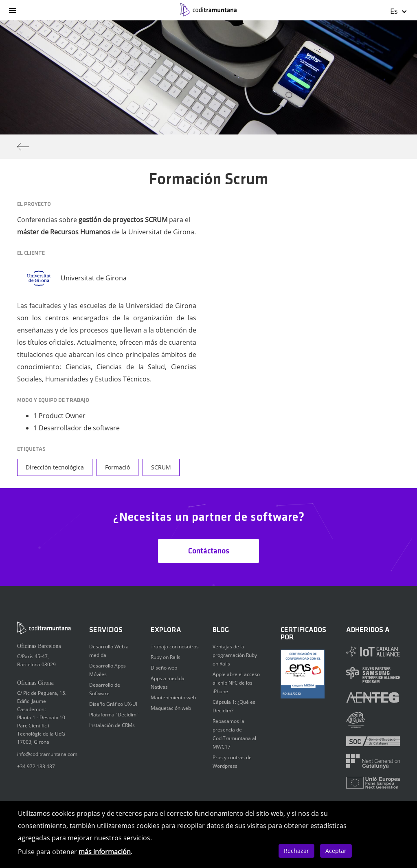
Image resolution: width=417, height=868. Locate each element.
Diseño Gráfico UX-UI (113, 704)
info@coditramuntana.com (47, 754)
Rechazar (296, 851)
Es (399, 11)
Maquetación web (171, 708)
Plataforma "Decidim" (114, 715)
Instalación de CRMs (112, 725)
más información (105, 852)
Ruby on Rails (166, 657)
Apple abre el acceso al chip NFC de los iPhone (236, 683)
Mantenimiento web (173, 697)
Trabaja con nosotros (175, 647)
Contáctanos (209, 551)
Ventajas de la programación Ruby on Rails (235, 655)
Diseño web (164, 668)
